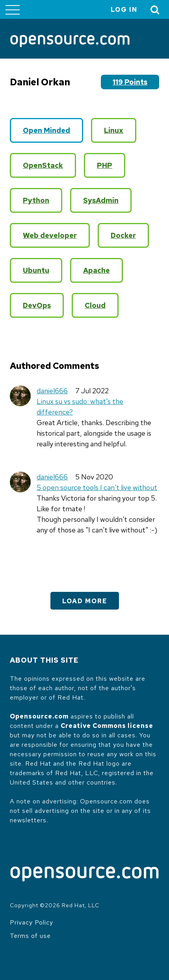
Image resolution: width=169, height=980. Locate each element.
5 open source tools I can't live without (97, 487)
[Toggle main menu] (13, 9)
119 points (130, 82)
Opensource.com (39, 716)
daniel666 (52, 391)
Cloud (95, 305)
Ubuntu (36, 270)
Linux (114, 130)
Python (36, 200)
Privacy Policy (32, 922)
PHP (105, 165)
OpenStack (43, 165)
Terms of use (30, 936)
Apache (97, 270)
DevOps (37, 305)
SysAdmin (101, 200)
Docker (123, 235)
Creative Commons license (107, 726)
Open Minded (46, 130)
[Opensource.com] (70, 42)
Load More (85, 601)
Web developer (50, 235)
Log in (124, 10)
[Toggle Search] (155, 10)
